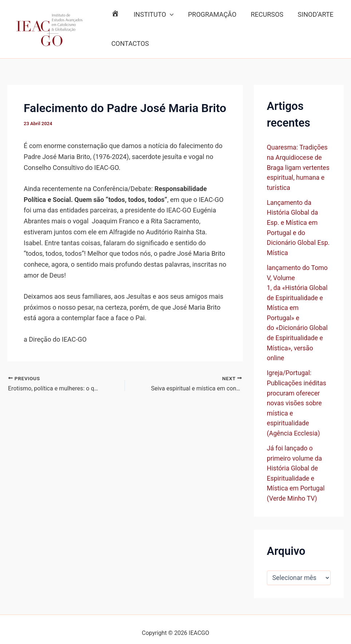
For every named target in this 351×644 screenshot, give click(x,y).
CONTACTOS (129, 43)
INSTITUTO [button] (152, 15)
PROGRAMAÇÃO (209, 14)
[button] (168, 15)
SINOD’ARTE (310, 14)
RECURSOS (263, 14)
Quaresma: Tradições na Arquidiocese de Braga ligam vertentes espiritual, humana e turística (299, 167)
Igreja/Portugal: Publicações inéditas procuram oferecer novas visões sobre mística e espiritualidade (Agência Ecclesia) (297, 398)
